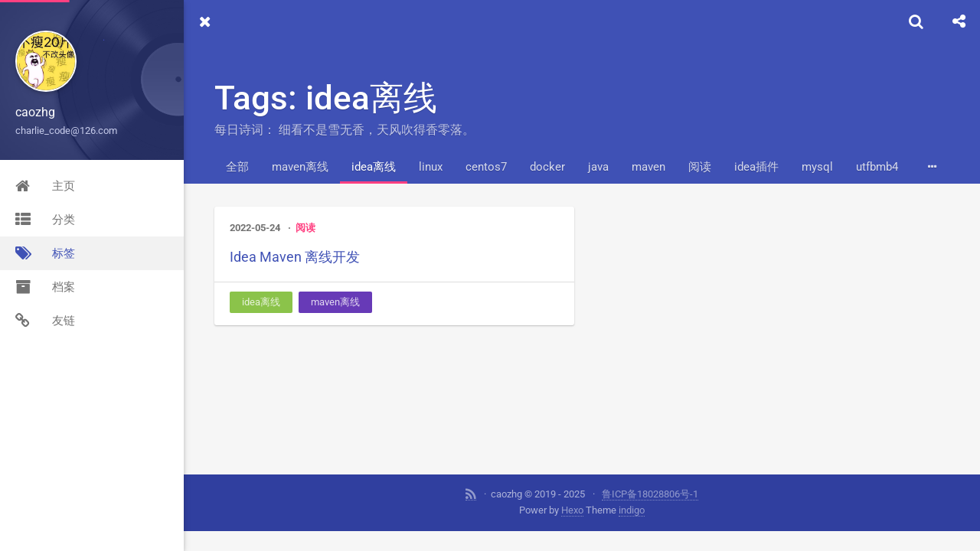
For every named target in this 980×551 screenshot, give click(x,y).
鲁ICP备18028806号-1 (650, 494)
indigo (632, 510)
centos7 (486, 167)
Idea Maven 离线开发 (295, 257)
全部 (237, 167)
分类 (45, 220)
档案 (45, 287)
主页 (45, 186)
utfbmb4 (877, 167)
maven (648, 167)
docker (547, 167)
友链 (45, 321)
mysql (817, 167)
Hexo (572, 510)
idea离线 (374, 167)
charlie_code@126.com (66, 130)
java (598, 167)
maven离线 (300, 167)
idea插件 (756, 167)
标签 (45, 253)
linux (431, 167)
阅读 (700, 167)
